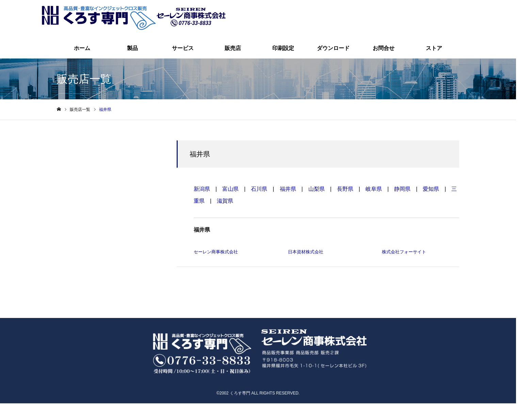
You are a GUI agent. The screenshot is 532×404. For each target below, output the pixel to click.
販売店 (233, 49)
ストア (434, 49)
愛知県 (431, 190)
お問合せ (384, 49)
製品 (132, 49)
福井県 (288, 190)
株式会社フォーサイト (404, 253)
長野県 (345, 190)
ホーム (82, 49)
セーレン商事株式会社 (216, 253)
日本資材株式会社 (306, 253)
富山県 (230, 190)
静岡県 (402, 190)
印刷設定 (283, 49)
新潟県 (202, 190)
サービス (183, 49)
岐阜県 (374, 190)
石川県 (259, 190)
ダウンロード (333, 49)
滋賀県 (225, 201)
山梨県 (317, 190)
